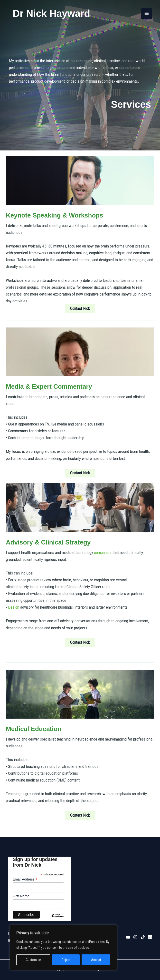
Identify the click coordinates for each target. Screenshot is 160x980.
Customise (33, 960)
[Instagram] (135, 937)
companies (103, 553)
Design (14, 607)
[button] (80, 309)
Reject (66, 960)
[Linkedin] (150, 937)
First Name (21, 896)
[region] (63, 948)
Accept (96, 960)
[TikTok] (143, 937)
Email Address (25, 879)
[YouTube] (128, 937)
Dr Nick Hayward (51, 13)
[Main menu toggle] (147, 13)
